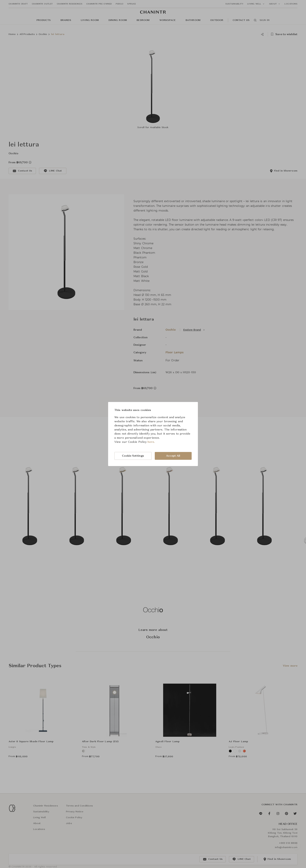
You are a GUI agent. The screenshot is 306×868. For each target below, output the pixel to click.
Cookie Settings (133, 456)
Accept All (173, 456)
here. (151, 442)
